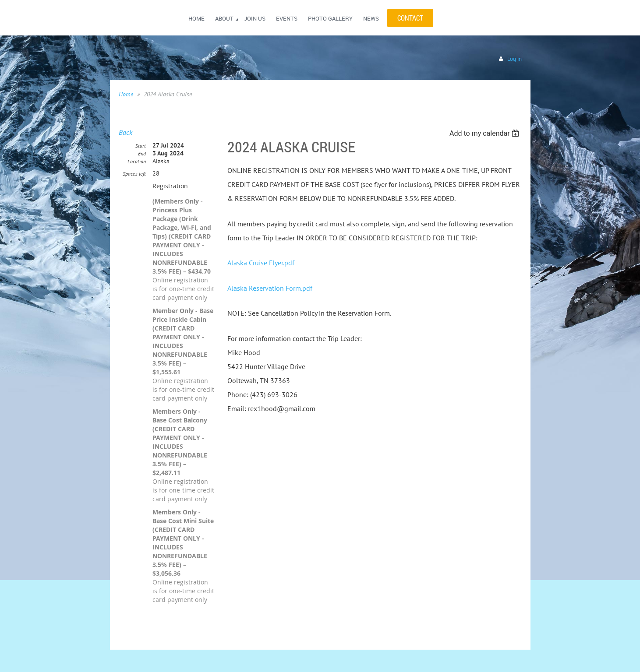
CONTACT (410, 18)
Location (137, 161)
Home (126, 94)
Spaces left (134, 174)
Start (141, 146)
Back (126, 132)
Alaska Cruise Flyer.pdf (261, 263)
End (142, 153)
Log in (514, 59)
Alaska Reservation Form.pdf (270, 288)
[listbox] (486, 133)
